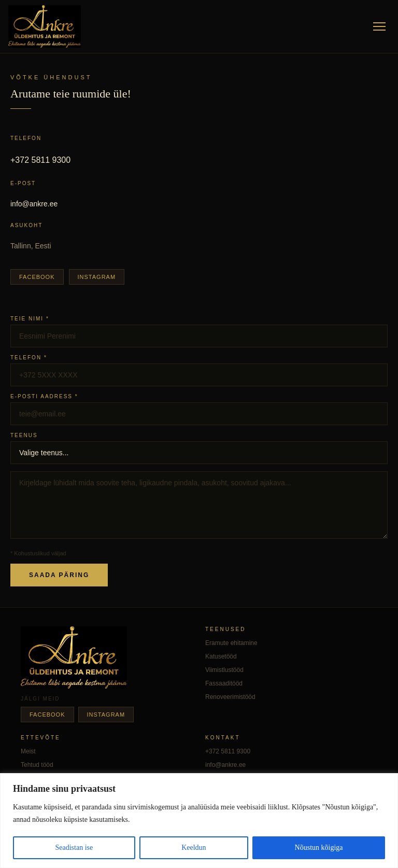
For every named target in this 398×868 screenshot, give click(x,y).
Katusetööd (221, 656)
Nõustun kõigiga (319, 848)
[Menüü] (379, 26)
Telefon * (29, 358)
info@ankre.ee (34, 204)
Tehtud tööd (37, 765)
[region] (199, 821)
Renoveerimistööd (230, 697)
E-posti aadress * (44, 396)
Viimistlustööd (224, 670)
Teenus (24, 435)
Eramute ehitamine (231, 643)
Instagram (97, 277)
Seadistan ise (74, 848)
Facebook (37, 277)
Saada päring (59, 575)
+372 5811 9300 (40, 160)
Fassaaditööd (224, 683)
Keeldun (194, 848)
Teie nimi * (30, 319)
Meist (28, 751)
